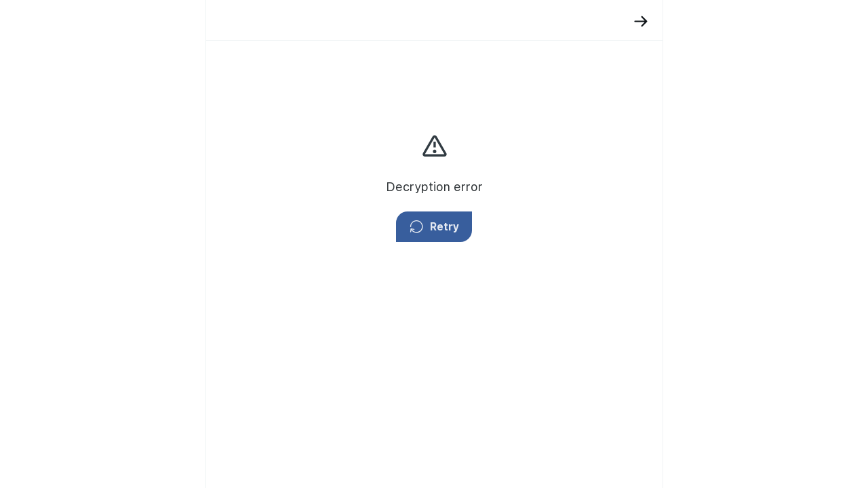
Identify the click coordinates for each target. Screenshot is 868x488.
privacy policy (609, 159)
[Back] (527, 21)
